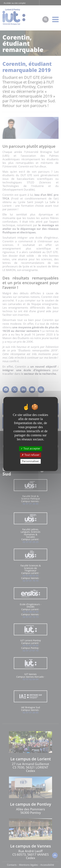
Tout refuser (31, 455)
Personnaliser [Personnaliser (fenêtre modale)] (30, 461)
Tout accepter (30, 448)
